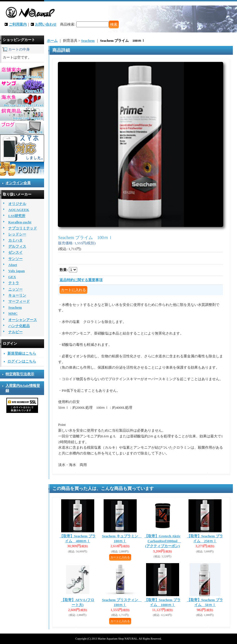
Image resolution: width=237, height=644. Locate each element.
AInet (13, 265)
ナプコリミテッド (23, 228)
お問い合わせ (46, 24)
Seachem (15, 307)
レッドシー (17, 234)
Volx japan (17, 271)
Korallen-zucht (20, 222)
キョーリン (17, 295)
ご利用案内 (18, 24)
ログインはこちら (22, 361)
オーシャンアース (23, 320)
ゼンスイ (15, 252)
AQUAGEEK (19, 210)
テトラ (14, 283)
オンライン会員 (18, 183)
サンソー (15, 259)
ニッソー (15, 289)
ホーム (52, 41)
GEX (12, 277)
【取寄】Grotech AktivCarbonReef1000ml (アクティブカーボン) (163, 541)
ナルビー (15, 332)
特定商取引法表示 (20, 374)
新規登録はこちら (22, 353)
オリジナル (17, 204)
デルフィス (17, 246)
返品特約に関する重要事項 (81, 280)
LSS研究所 (17, 216)
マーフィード (19, 301)
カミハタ (15, 240)
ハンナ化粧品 (19, 326)
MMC (13, 313)
